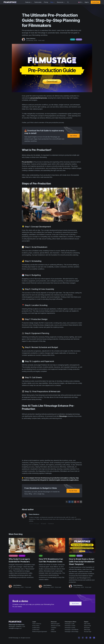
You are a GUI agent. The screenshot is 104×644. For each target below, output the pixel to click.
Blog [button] (52, 2)
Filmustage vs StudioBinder (72, 630)
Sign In (87, 2)
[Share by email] (81, 502)
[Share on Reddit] (75, 502)
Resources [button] (61, 2)
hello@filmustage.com (15, 628)
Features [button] (29, 2)
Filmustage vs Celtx (70, 624)
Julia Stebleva (17, 586)
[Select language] (81, 2)
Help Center (87, 624)
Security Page (88, 632)
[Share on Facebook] (70, 502)
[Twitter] (79, 638)
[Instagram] (87, 638)
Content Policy (36, 628)
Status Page (87, 630)
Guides (73, 39)
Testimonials (38, 2)
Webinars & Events (56, 626)
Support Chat (87, 626)
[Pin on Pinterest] (78, 502)
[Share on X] (67, 502)
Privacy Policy (36, 626)
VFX (41, 556)
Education (79, 39)
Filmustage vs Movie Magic (72, 632)
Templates (72, 556)
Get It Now (74, 136)
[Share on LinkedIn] (72, 502)
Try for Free (96, 2)
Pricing (46, 2)
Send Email (87, 628)
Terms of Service (37, 624)
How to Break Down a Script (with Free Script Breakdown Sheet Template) (82, 562)
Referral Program (55, 624)
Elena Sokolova (31, 39)
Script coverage (13, 556)
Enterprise (53, 632)
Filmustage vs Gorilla (70, 628)
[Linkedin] (90, 638)
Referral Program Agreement (40, 632)
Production (22, 556)
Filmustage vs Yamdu (70, 626)
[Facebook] (83, 638)
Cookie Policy (36, 630)
